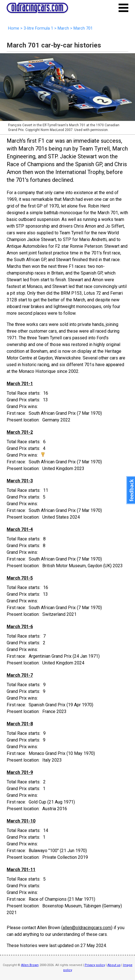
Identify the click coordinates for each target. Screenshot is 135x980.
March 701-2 (20, 432)
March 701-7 (20, 675)
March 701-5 (20, 578)
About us (114, 965)
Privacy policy (95, 965)
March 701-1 (20, 384)
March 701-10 (21, 821)
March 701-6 (20, 627)
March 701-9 (20, 772)
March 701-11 (21, 870)
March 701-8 (20, 724)
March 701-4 (20, 529)
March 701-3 (20, 481)
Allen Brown (30, 965)
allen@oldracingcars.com (87, 928)
